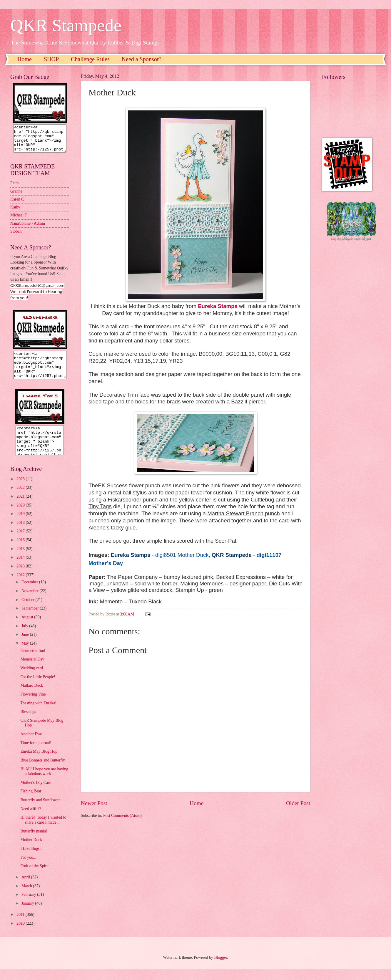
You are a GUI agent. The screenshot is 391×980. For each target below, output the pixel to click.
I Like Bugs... (31, 859)
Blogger (220, 968)
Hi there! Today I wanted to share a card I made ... (43, 830)
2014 (21, 568)
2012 (21, 586)
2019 (21, 524)
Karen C (17, 205)
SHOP (51, 59)
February (29, 905)
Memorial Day (32, 670)
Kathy (15, 212)
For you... (28, 868)
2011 (21, 925)
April (26, 888)
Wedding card (32, 679)
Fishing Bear (31, 802)
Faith (14, 188)
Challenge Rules (90, 59)
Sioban (16, 237)
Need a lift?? (31, 819)
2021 (21, 507)
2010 (21, 934)
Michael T (19, 220)
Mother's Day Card (36, 793)
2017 (21, 542)
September (31, 619)
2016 (21, 551)
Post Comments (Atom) (122, 816)
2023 (21, 490)
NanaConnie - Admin (28, 229)
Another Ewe (31, 745)
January (28, 914)
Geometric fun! (33, 661)
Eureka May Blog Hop (39, 762)
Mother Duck (31, 850)
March (27, 897)
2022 (21, 498)
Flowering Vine (33, 705)
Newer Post (94, 803)
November (31, 601)
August (28, 628)
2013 (21, 577)
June (26, 645)
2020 (21, 516)
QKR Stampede (66, 25)
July (25, 636)
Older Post (298, 803)
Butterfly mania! (34, 842)
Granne (16, 197)
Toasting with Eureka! (38, 714)
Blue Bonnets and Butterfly (42, 771)
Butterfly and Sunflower (40, 811)
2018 (21, 533)
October (29, 610)
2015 (21, 559)
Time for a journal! (36, 753)
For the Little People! (38, 687)
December (30, 593)
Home (25, 59)
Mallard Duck (32, 696)
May (26, 654)
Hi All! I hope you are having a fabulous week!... (44, 782)
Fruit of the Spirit (34, 876)
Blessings (28, 722)
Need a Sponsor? (142, 59)
